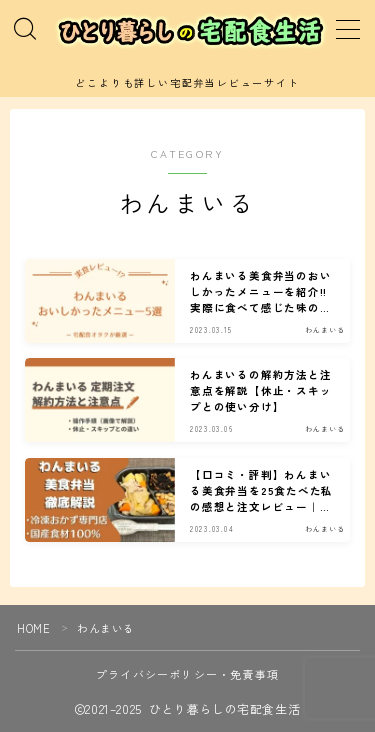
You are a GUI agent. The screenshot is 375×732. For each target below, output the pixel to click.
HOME (33, 628)
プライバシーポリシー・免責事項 (187, 674)
